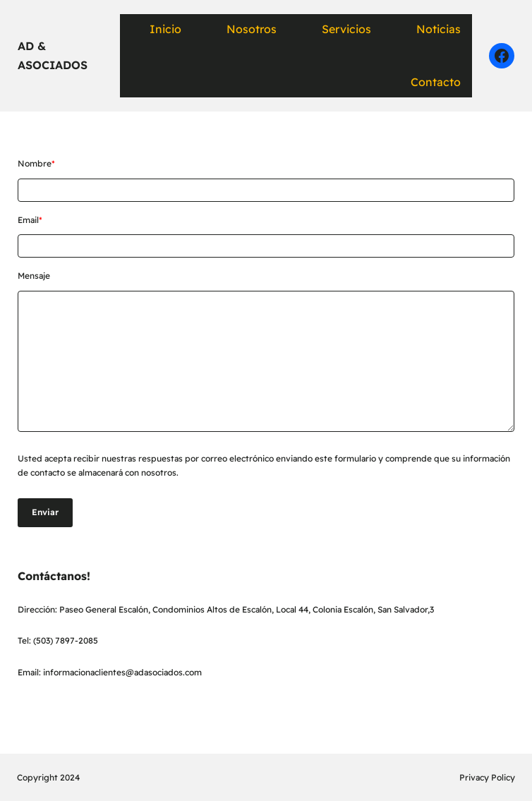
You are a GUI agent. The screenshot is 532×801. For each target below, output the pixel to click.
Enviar (45, 512)
